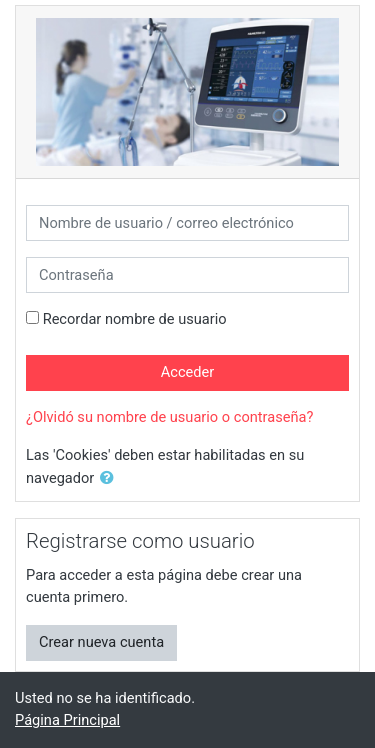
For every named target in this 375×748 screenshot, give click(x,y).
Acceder (188, 372)
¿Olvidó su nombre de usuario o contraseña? (169, 417)
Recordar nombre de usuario (135, 319)
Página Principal (67, 720)
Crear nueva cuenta (101, 642)
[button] (111, 479)
